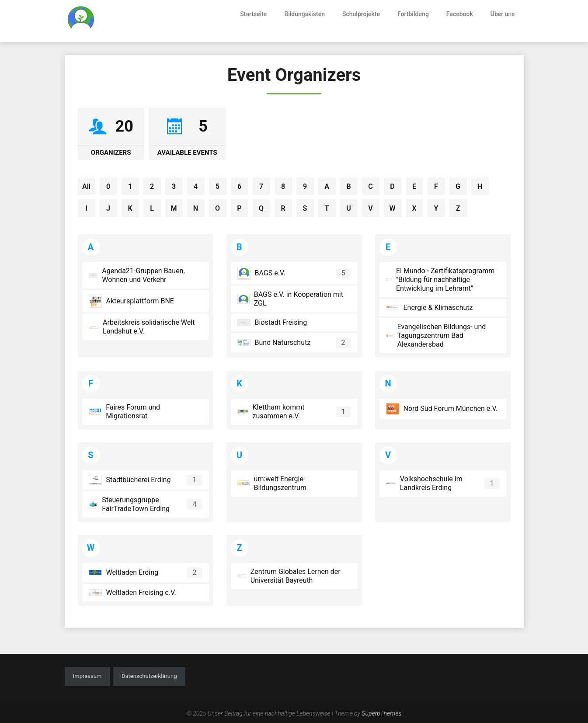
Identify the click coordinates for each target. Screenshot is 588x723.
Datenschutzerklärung (149, 676)
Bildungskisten (304, 14)
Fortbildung (413, 14)
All (86, 186)
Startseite (253, 14)
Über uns (503, 14)
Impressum (87, 676)
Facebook (460, 14)
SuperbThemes (381, 713)
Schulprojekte (361, 14)
